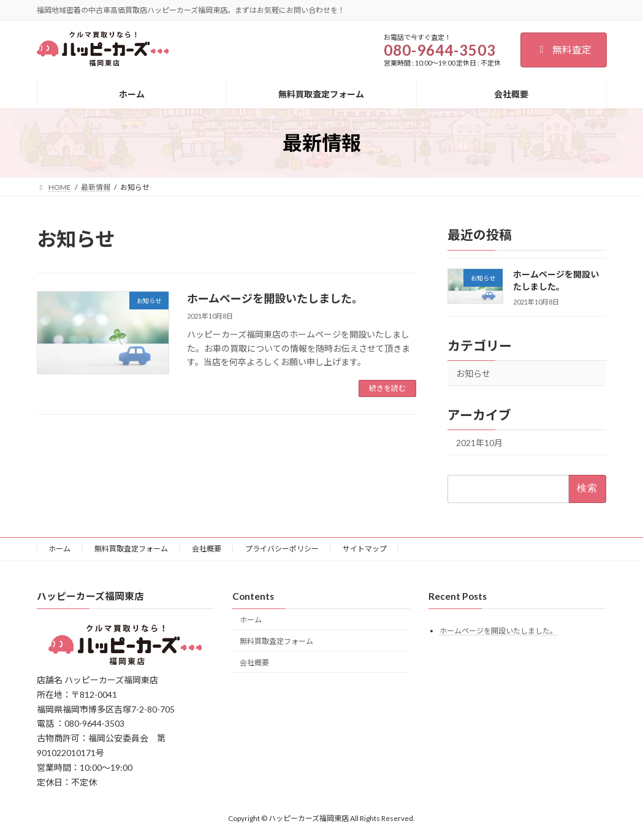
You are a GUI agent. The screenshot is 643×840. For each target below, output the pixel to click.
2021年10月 (479, 443)
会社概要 (207, 549)
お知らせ (473, 374)
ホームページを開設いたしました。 (275, 298)
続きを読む (387, 388)
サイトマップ (365, 549)
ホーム (59, 549)
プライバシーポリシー (282, 549)
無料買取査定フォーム (131, 549)
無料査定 (564, 49)
